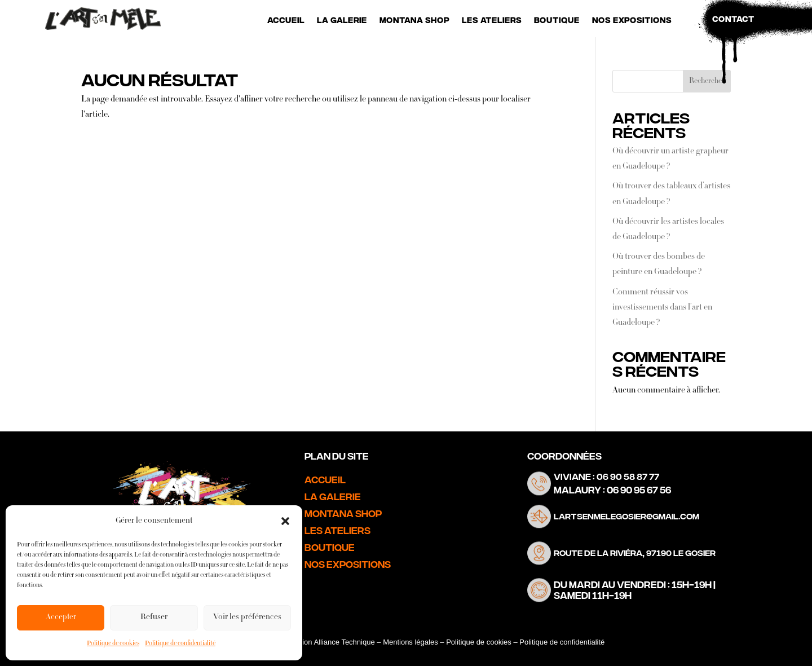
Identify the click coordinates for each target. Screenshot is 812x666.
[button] (285, 521)
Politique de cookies (113, 644)
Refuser (154, 618)
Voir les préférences (247, 618)
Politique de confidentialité (180, 644)
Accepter (61, 618)
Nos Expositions (632, 20)
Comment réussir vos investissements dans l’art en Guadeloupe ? (662, 308)
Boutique (557, 20)
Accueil (286, 20)
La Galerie (342, 20)
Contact (733, 19)
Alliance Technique (344, 642)
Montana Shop (414, 20)
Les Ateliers (492, 20)
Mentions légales (411, 642)
